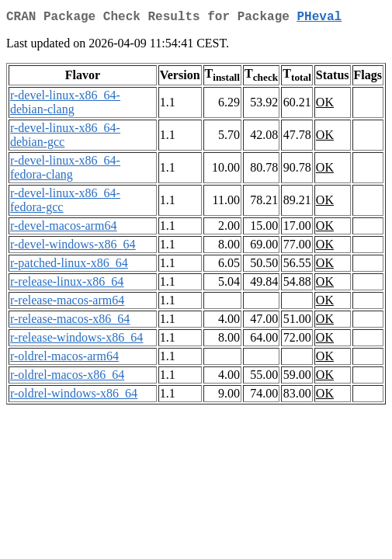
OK (325, 105)
